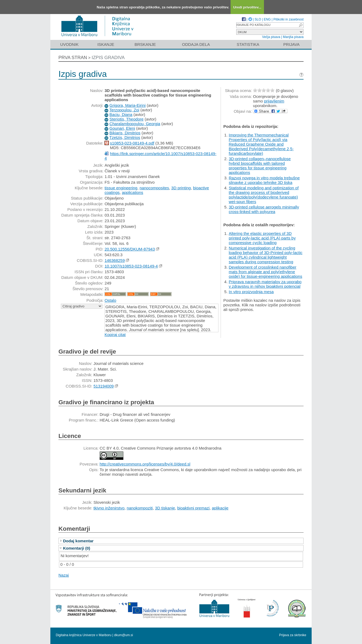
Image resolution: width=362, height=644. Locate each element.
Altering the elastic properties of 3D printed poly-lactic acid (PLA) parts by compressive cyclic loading (262, 238)
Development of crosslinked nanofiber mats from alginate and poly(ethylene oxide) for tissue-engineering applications (265, 272)
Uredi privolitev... (247, 7)
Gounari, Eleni (122, 128)
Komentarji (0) (77, 548)
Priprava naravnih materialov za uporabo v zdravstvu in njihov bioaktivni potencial (265, 284)
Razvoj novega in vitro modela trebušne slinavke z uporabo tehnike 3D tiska (264, 180)
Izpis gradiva (108, 58)
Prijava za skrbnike (293, 635)
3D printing (181, 188)
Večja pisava (271, 37)
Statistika (248, 44)
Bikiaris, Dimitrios (125, 133)
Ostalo (110, 300)
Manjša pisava (293, 37)
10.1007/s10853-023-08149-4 (131, 266)
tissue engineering (121, 188)
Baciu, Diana (121, 114)
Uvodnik (69, 44)
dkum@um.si (124, 635)
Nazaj (64, 575)
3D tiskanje (165, 508)
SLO (258, 19)
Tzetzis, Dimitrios (125, 137)
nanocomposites (154, 188)
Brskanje (145, 44)
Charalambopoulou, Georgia (135, 124)
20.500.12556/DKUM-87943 (130, 249)
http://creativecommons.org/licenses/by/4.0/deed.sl (145, 464)
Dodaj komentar (78, 541)
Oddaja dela (196, 44)
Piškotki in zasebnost (288, 19)
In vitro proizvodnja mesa (251, 292)
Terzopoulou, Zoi (124, 110)
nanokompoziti (140, 508)
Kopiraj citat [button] (115, 335)
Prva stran (73, 58)
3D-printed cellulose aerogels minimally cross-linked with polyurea (264, 209)
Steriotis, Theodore (126, 119)
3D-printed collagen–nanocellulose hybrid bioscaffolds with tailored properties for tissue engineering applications (260, 166)
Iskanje (106, 44)
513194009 (104, 386)
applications (132, 192)
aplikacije (220, 508)
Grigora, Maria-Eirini (127, 105)
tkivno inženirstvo (109, 508)
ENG (267, 19)
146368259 (115, 260)
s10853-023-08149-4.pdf (132, 143)
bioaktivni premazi (193, 508)
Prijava (291, 44)
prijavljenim (274, 101)
